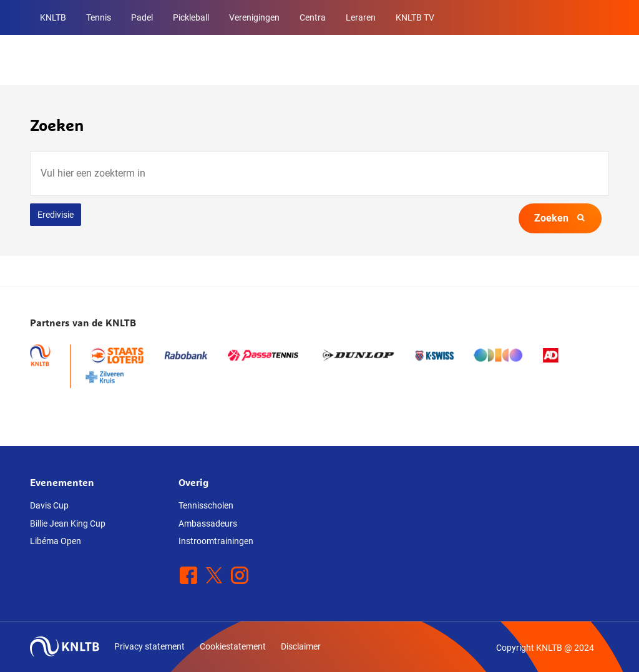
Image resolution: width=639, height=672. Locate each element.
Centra (313, 17)
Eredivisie (56, 215)
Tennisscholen (206, 505)
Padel (142, 17)
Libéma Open (56, 541)
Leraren (361, 17)
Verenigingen (254, 17)
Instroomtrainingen (216, 541)
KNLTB (53, 17)
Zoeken (560, 218)
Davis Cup (49, 505)
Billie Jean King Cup (68, 523)
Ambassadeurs (208, 523)
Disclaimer (301, 646)
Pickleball (191, 17)
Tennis (99, 17)
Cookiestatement (233, 646)
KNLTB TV (415, 17)
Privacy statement (149, 646)
